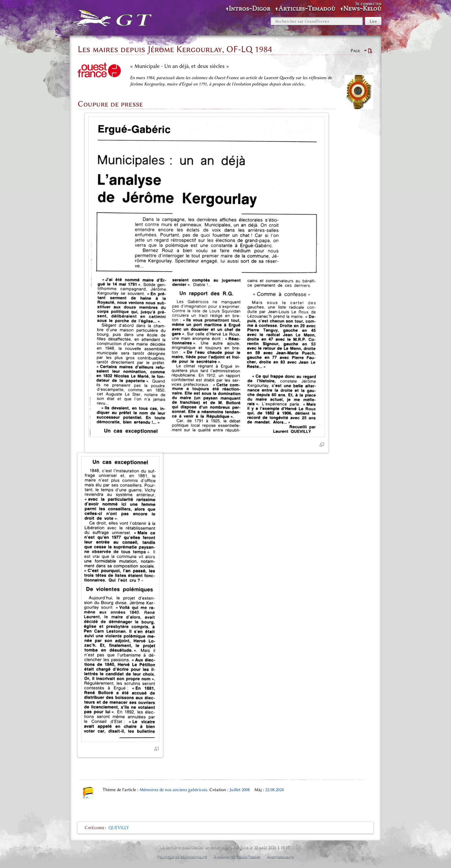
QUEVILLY (119, 828)
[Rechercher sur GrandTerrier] (317, 21)
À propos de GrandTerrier (237, 857)
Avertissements (280, 857)
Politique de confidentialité (182, 857)
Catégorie (94, 828)
